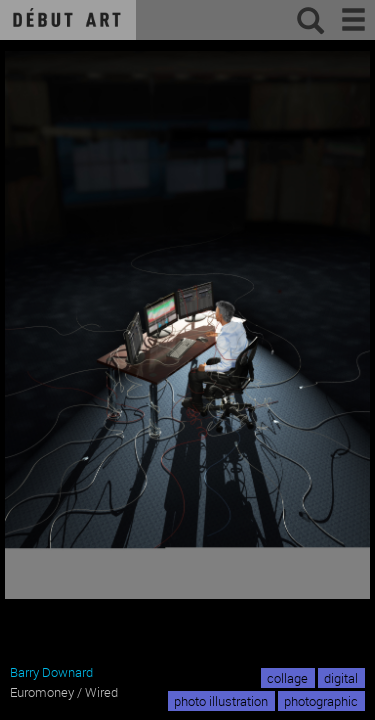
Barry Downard (51, 672)
